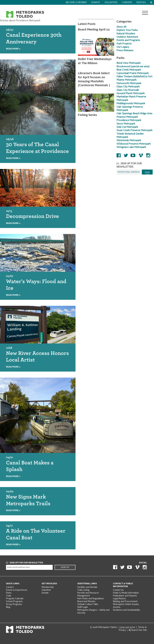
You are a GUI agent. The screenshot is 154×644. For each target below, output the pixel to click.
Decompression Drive (32, 216)
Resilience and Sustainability (126, 610)
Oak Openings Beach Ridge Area (134, 114)
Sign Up (147, 173)
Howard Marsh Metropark (131, 94)
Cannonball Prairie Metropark (133, 73)
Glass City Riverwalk (128, 90)
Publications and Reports (125, 596)
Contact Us (118, 590)
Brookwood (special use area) (133, 67)
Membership (48, 587)
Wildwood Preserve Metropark (134, 144)
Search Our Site (138, 630)
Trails (9, 596)
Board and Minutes (86, 602)
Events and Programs (128, 40)
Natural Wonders (126, 34)
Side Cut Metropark (127, 127)
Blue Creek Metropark (129, 70)
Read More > (13, 49)
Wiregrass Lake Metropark (131, 147)
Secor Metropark (126, 124)
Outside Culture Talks (88, 604)
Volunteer (111, 3)
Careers (127, 3)
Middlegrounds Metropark (131, 104)
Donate (96, 3)
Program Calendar (15, 599)
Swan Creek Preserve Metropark (135, 131)
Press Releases (125, 51)
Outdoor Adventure (127, 37)
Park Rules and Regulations (91, 599)
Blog (8, 607)
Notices (141, 3)
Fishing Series (87, 115)
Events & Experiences (17, 590)
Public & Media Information (126, 593)
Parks (9, 593)
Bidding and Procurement (125, 602)
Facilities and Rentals (87, 587)
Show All (121, 27)
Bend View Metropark (129, 63)
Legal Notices (119, 599)
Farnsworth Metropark (129, 84)
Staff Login (83, 607)
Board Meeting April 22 (94, 30)
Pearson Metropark (127, 117)
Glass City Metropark (128, 87)
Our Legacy (123, 47)
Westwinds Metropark (129, 141)
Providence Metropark (129, 120)
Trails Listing (83, 590)
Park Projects (124, 44)
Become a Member (76, 3)
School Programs (14, 602)
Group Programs (14, 604)
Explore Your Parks (127, 30)
